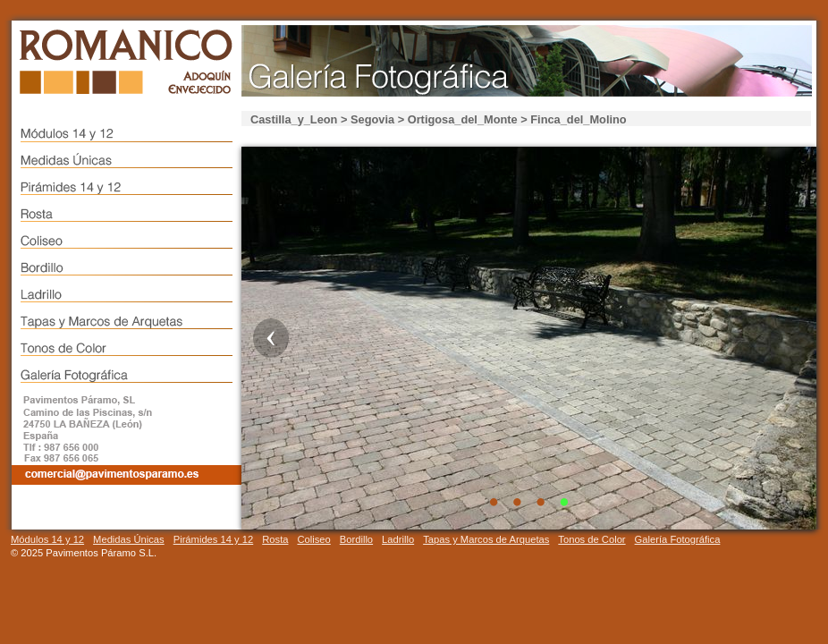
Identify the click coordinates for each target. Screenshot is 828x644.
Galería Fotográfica (678, 539)
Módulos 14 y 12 (47, 539)
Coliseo (313, 539)
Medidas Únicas (129, 539)
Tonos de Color (591, 539)
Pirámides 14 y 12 (214, 539)
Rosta (275, 539)
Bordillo (356, 539)
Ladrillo (398, 539)
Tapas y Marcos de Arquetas (486, 539)
